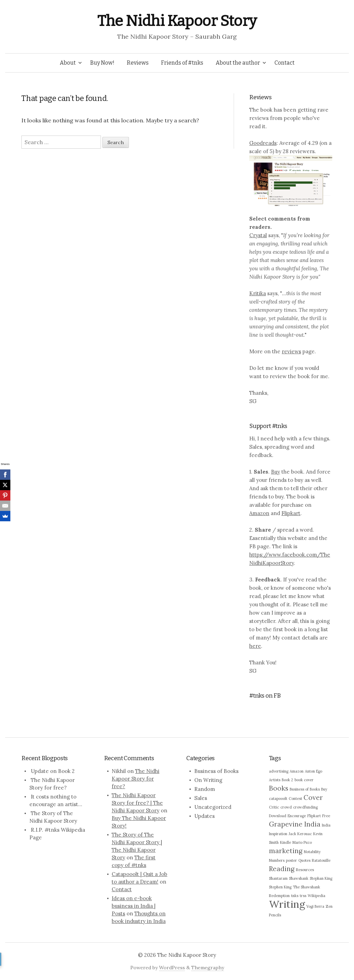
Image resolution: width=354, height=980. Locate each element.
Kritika (258, 293)
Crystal (258, 235)
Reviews (138, 63)
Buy (276, 472)
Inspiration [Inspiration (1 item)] (278, 834)
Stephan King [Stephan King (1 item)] (321, 878)
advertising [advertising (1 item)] (279, 771)
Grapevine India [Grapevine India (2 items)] (295, 824)
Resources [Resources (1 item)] (305, 870)
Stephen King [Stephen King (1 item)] (280, 887)
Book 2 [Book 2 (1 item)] (287, 780)
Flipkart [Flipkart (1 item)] (314, 816)
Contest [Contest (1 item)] (295, 799)
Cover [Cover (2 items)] (313, 797)
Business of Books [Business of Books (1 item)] (305, 789)
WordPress (172, 968)
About (68, 63)
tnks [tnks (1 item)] (295, 896)
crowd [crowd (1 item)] (286, 807)
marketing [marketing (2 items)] (286, 851)
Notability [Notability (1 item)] (312, 852)
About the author (238, 63)
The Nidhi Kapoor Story (177, 21)
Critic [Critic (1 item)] (274, 807)
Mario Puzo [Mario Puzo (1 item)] (302, 842)
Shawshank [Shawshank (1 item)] (299, 878)
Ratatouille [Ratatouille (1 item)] (321, 860)
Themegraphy (208, 968)
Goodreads (263, 143)
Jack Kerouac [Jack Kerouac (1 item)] (300, 834)
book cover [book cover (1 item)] (304, 780)
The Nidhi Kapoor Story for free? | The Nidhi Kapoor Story (137, 803)
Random (205, 789)
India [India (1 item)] (326, 825)
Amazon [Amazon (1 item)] (297, 771)
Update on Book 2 (53, 771)
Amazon (259, 513)
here (255, 646)
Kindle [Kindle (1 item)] (286, 842)
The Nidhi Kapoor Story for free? (136, 779)
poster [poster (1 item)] (291, 860)
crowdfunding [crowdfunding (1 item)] (305, 807)
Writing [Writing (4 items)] (287, 904)
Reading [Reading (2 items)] (282, 869)
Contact (285, 63)
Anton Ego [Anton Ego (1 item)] (314, 771)
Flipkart (291, 513)
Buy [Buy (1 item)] (324, 789)
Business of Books (216, 771)
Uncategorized (213, 807)
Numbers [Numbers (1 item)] (277, 860)
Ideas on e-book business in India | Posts (134, 906)
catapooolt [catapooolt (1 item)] (278, 799)
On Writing (208, 780)
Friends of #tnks (182, 63)
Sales (201, 798)
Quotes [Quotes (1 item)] (304, 860)
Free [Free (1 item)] (326, 816)
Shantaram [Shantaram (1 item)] (278, 878)
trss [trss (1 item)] (303, 896)
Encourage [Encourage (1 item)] (297, 816)
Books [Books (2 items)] (279, 788)
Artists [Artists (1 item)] (275, 780)
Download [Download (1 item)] (278, 816)
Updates (204, 816)
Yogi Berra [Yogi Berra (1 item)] (315, 906)
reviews (291, 351)
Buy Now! (102, 63)
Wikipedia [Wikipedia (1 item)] (316, 896)
